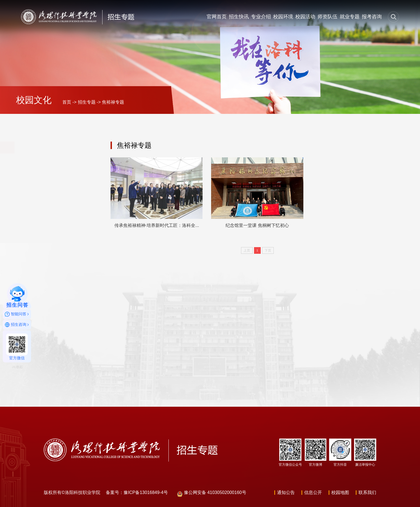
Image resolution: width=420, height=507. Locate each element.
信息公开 (313, 492)
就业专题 (350, 17)
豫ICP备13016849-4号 (146, 492)
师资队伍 (327, 17)
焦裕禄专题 (113, 102)
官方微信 (17, 347)
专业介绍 (261, 17)
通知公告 (286, 492)
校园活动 (305, 17)
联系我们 (367, 492)
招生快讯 (239, 17)
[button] (393, 17)
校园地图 (340, 492)
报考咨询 (372, 17)
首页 (67, 102)
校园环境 (283, 17)
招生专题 (87, 102)
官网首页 (217, 17)
